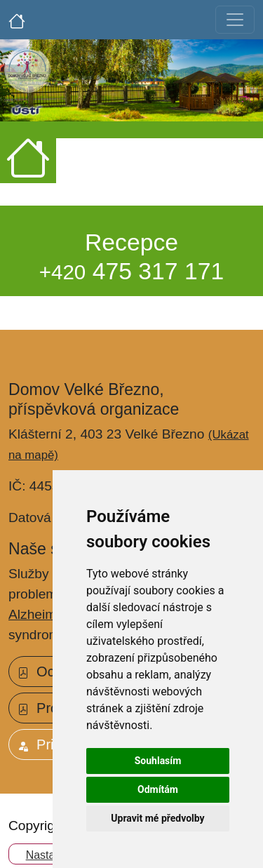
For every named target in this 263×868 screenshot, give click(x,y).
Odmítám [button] (158, 789)
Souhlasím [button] (158, 761)
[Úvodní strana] (17, 20)
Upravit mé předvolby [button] (157, 818)
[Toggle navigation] (235, 20)
